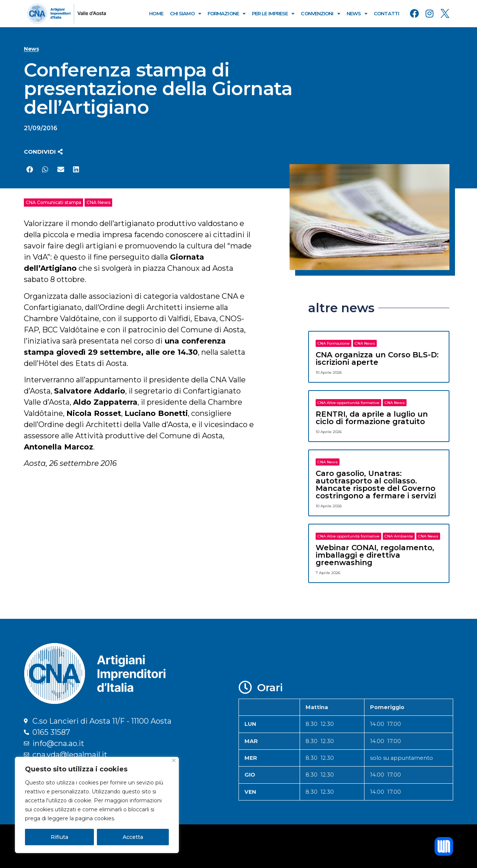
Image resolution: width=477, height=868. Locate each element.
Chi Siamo (185, 14)
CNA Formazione (334, 343)
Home (156, 13)
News (357, 14)
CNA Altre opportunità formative (348, 403)
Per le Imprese (273, 14)
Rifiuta (59, 837)
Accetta (133, 837)
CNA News (98, 202)
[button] (43, 152)
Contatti (386, 13)
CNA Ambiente (399, 536)
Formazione (226, 14)
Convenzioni (320, 14)
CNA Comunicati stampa (53, 202)
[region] (97, 805)
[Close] (174, 760)
